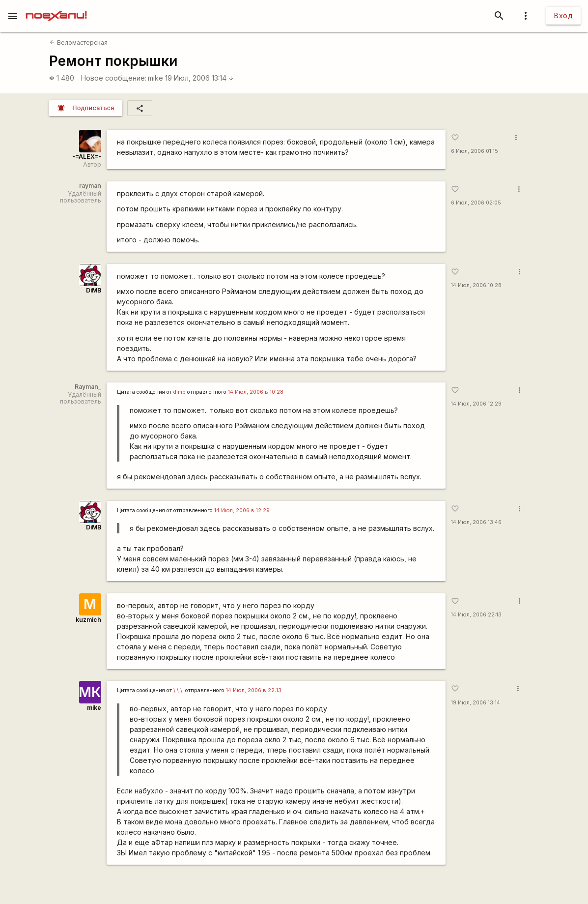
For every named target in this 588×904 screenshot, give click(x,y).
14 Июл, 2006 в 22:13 (254, 690)
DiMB (94, 290)
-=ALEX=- (87, 157)
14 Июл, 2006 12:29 (476, 404)
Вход (563, 15)
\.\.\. (179, 690)
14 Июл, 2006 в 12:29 (242, 510)
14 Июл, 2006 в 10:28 (256, 392)
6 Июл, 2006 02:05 (476, 203)
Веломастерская (78, 43)
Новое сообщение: (114, 78)
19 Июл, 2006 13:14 (199, 78)
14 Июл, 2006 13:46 (476, 522)
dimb (180, 392)
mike (155, 78)
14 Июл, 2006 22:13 (476, 615)
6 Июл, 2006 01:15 (475, 151)
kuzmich (88, 620)
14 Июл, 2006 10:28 (476, 285)
